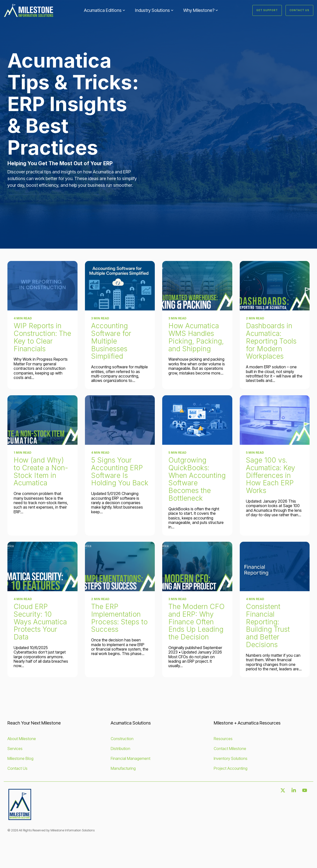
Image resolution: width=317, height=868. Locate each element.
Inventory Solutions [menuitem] (231, 758)
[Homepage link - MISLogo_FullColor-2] (20, 818)
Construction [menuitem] (122, 739)
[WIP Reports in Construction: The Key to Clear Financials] (42, 286)
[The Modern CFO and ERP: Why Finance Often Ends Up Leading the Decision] (197, 566)
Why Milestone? (201, 10)
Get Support (267, 10)
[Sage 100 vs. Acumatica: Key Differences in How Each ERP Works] (275, 420)
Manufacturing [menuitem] (123, 768)
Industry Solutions (154, 10)
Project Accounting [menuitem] (231, 768)
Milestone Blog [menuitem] (20, 758)
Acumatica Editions (105, 10)
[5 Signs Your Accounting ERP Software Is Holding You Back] (120, 420)
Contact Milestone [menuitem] (230, 749)
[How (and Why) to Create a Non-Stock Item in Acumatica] (42, 420)
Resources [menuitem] (223, 739)
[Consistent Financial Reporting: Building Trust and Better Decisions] (275, 566)
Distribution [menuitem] (120, 749)
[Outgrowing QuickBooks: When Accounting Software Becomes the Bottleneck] (197, 420)
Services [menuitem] (15, 749)
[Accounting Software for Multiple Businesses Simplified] (120, 286)
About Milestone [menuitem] (22, 739)
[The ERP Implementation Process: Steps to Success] (120, 566)
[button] (283, 791)
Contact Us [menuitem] (17, 768)
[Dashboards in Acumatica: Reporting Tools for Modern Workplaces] (275, 286)
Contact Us (299, 10)
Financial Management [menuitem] (131, 758)
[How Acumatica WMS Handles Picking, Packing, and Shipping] (197, 286)
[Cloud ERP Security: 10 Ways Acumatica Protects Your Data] (42, 566)
